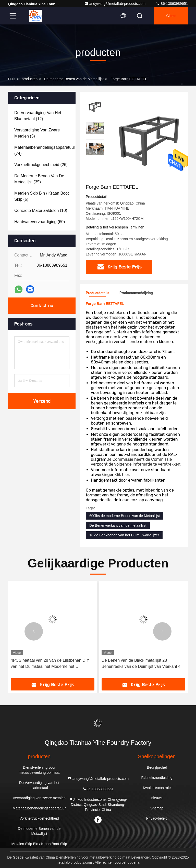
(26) (41, 165)
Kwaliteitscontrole (157, 788)
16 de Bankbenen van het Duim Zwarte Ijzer (124, 535)
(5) (37, 133)
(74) (45, 150)
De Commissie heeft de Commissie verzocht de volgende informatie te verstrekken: (136, 462)
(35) (39, 179)
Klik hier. (122, 475)
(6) (41, 196)
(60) (40, 222)
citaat (171, 16)
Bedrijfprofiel (157, 767)
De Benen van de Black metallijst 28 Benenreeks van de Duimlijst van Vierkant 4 (141, 663)
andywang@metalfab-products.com (115, 4)
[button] (34, 631)
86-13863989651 (172, 4)
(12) (38, 116)
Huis (12, 79)
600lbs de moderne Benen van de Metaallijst (125, 516)
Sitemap (157, 808)
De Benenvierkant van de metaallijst (118, 525)
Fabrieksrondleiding (157, 778)
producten (30, 79)
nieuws (157, 798)
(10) (41, 211)
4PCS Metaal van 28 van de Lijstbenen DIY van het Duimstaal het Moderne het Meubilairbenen (50, 664)
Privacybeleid (157, 818)
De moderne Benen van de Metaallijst (74, 79)
